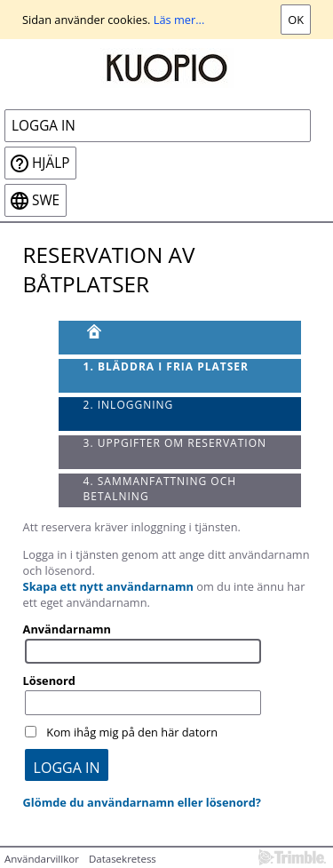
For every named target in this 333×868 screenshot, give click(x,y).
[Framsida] (180, 338)
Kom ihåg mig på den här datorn (132, 732)
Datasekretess (123, 859)
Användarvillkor (42, 859)
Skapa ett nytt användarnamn (108, 586)
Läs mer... (179, 20)
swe (46, 200)
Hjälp (51, 163)
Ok (296, 20)
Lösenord (49, 681)
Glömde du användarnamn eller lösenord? (142, 802)
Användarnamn (67, 629)
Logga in (44, 126)
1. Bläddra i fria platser (166, 366)
